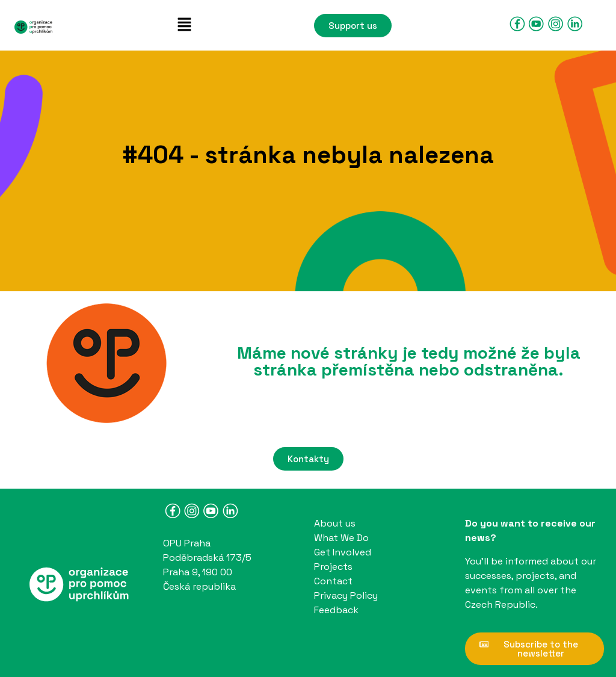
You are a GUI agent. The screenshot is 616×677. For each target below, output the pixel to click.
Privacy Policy (346, 595)
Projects (333, 567)
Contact (333, 581)
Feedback (336, 610)
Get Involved (343, 552)
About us (335, 523)
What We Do (341, 538)
